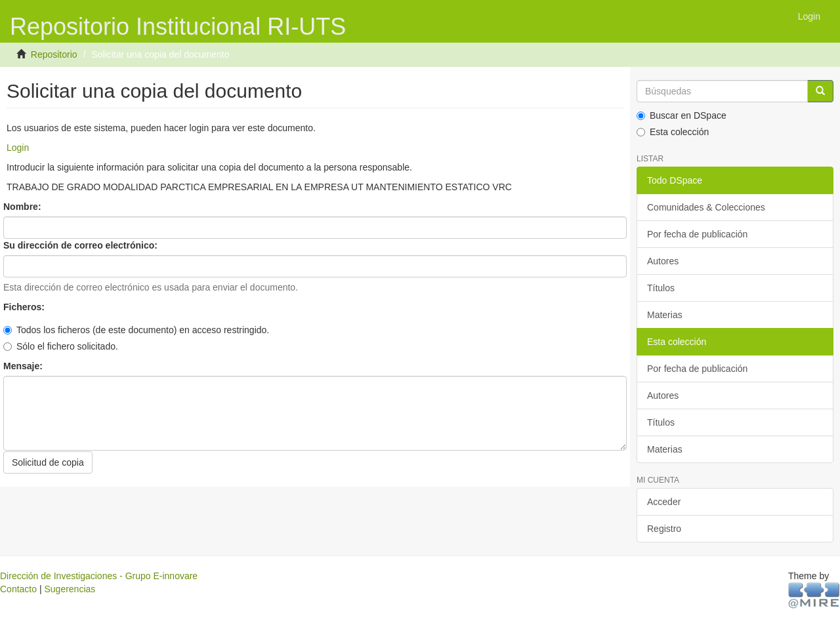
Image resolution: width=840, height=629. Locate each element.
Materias (665, 315)
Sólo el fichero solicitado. (61, 346)
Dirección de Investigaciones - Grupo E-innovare (99, 576)
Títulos (661, 288)
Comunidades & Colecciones (706, 207)
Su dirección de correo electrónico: (82, 245)
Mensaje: (24, 366)
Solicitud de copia (48, 462)
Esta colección (673, 132)
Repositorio (54, 54)
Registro (664, 529)
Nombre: (23, 207)
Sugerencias (70, 589)
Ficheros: (25, 307)
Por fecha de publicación (697, 234)
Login (18, 148)
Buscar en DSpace (682, 115)
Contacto (18, 589)
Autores (663, 261)
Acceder (664, 502)
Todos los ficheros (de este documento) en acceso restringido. (136, 330)
